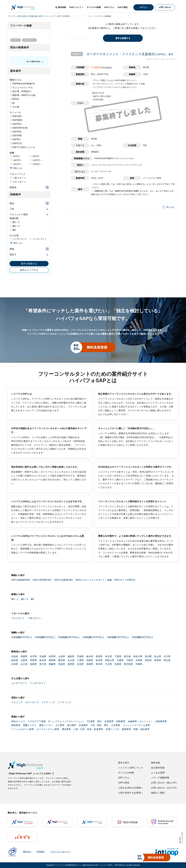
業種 (12, 249)
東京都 (127, 656)
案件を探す (124, 763)
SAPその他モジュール (23, 147)
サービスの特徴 (94, 7)
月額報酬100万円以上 (69, 637)
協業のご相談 (158, 793)
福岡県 (71, 664)
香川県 (43, 664)
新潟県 (148, 656)
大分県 (108, 664)
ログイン (143, 7)
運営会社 (27, 852)
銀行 (100, 721)
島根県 (158, 660)
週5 (13, 230)
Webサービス (18, 721)
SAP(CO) (16, 143)
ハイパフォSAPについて (131, 768)
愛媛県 (52, 664)
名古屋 (71, 660)
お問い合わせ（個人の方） (165, 783)
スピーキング (32, 702)
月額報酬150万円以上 (118, 637)
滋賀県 (90, 660)
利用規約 (41, 852)
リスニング (17, 702)
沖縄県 (139, 664)
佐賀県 (80, 664)
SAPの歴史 (123, 7)
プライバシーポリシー (60, 852)
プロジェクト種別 (19, 214)
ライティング (48, 702)
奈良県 (99, 660)
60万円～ (16, 156)
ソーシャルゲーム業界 (23, 729)
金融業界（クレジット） (140, 721)
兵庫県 (139, 660)
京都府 (120, 660)
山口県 (24, 664)
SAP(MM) (16, 120)
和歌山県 (110, 660)
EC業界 (91, 721)
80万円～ (35, 156)
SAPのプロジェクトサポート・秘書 (94, 580)
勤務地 (13, 187)
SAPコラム (109, 7)
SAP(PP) (16, 124)
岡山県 (167, 660)
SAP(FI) (15, 139)
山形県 (62, 656)
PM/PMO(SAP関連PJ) (22, 84)
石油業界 (83, 725)
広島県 (15, 664)
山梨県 (24, 660)
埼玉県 (108, 656)
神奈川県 (138, 656)
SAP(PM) (16, 136)
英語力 (13, 255)
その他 (15, 107)
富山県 (158, 656)
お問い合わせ (165, 7)
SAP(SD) (16, 116)
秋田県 (52, 656)
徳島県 (33, 664)
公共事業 (116, 725)
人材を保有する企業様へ (131, 793)
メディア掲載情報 (160, 778)
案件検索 (61, 7)
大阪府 (130, 660)
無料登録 (156, 763)
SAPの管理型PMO (42, 580)
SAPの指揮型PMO (21, 580)
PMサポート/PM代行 (125, 580)
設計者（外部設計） (21, 91)
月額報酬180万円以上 (143, 637)
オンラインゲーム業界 (48, 729)
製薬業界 (16, 725)
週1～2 (15, 222)
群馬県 (99, 656)
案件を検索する (29, 264)
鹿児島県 (128, 664)
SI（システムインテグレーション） (66, 721)
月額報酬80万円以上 (45, 637)
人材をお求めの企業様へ (131, 788)
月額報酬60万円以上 (22, 637)
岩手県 (33, 656)
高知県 (62, 664)
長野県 (33, 660)
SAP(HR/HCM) (19, 128)
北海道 (15, 656)
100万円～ (16, 160)
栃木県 (90, 656)
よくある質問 (158, 773)
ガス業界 (60, 725)
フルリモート (18, 182)
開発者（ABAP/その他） (24, 95)
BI (12, 103)
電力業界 (72, 725)
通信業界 (66, 729)
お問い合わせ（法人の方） (165, 788)
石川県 (167, 656)
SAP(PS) (16, 132)
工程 (12, 209)
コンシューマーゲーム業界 (136, 725)
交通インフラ (112, 729)
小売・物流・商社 (99, 725)
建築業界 (126, 729)
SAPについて (76, 7)
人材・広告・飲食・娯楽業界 (88, 729)
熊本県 (99, 664)
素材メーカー (46, 725)
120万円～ (36, 160)
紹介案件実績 (158, 768)
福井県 (15, 660)
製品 (12, 203)
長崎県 (90, 664)
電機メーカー (30, 725)
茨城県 (80, 656)
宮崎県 (118, 664)
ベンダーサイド (38, 239)
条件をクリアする (29, 270)
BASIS (15, 99)
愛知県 (62, 660)
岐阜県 (43, 660)
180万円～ (36, 164)
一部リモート (18, 178)
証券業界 (109, 721)
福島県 (71, 656)
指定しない (17, 168)
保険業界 (121, 721)
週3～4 (15, 226)
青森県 (24, 656)
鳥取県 (148, 660)
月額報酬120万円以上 (93, 637)
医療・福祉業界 (141, 729)
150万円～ (16, 164)
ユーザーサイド (19, 239)
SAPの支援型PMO (63, 580)
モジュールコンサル (21, 87)
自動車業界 (161, 721)
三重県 (80, 660)
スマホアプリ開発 (37, 721)
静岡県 (52, 660)
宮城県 (43, 656)
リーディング (64, 702)
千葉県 (118, 656)
